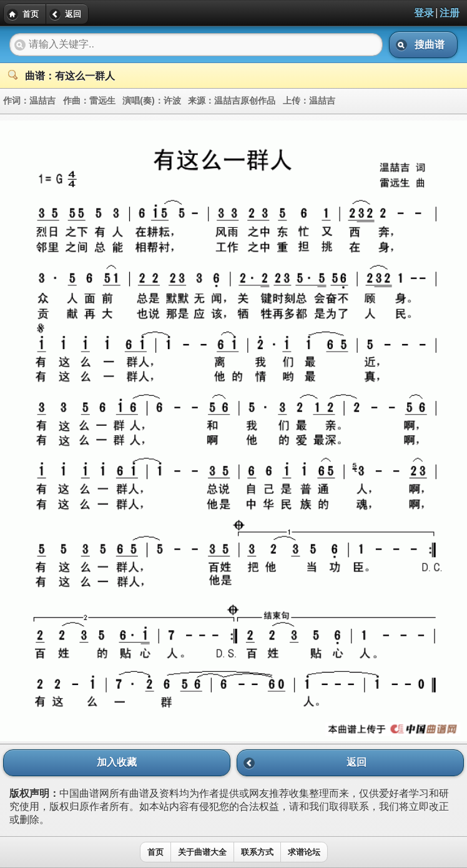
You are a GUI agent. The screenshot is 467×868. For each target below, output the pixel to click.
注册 (450, 13)
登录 (424, 13)
